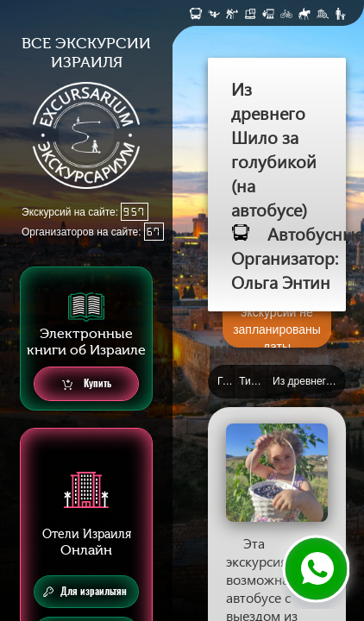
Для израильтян (85, 592)
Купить (87, 384)
